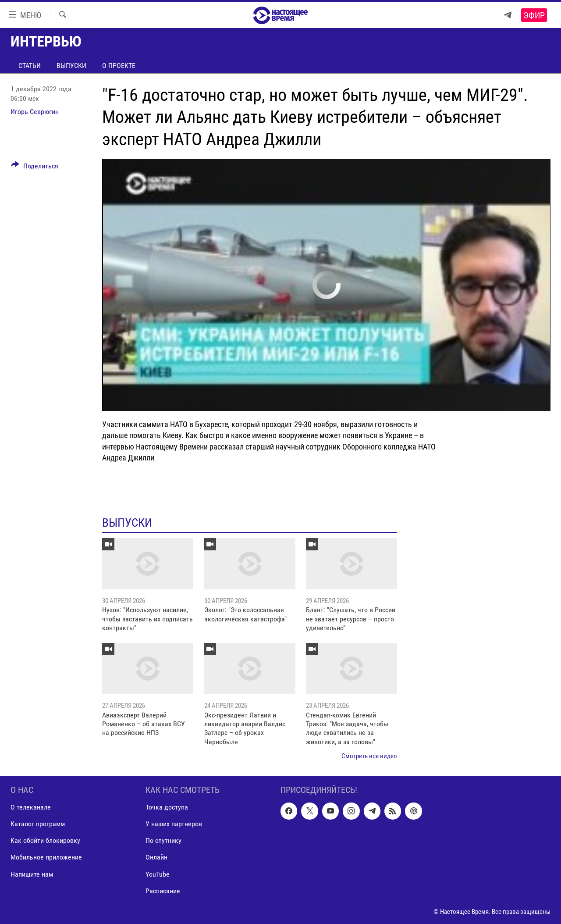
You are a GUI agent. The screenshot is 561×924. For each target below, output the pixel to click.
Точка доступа (167, 807)
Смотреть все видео (369, 756)
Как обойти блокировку (45, 840)
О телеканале (31, 807)
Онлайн (156, 857)
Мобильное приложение (46, 857)
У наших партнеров (174, 824)
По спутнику (163, 840)
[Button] (35, 168)
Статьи (30, 66)
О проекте (119, 66)
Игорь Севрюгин (35, 112)
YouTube (158, 874)
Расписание (163, 890)
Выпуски (71, 66)
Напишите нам (32, 874)
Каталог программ (38, 824)
